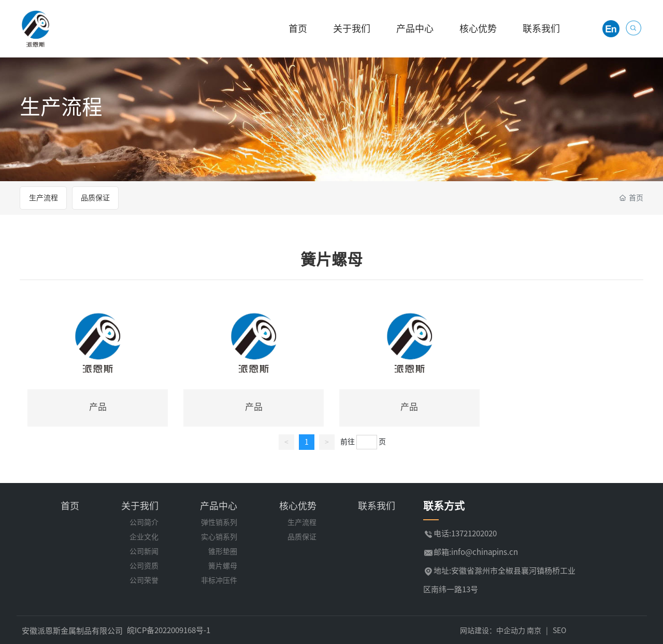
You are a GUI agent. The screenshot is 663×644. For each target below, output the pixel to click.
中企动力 (511, 631)
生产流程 (61, 107)
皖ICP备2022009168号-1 (169, 630)
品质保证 (95, 198)
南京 (534, 631)
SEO (559, 631)
